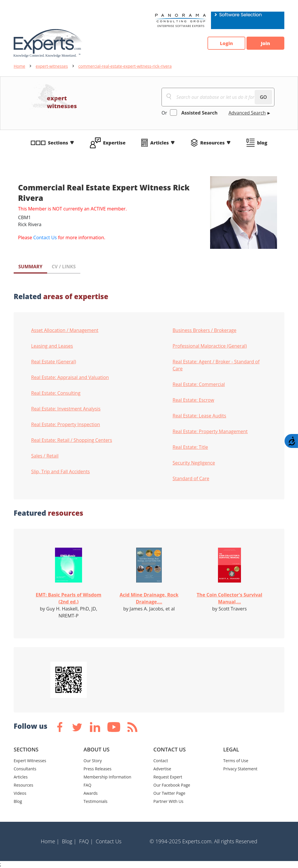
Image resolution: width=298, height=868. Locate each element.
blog (262, 143)
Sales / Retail (45, 456)
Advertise (162, 769)
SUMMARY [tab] (30, 267)
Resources (212, 143)
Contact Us (45, 237)
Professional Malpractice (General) (210, 346)
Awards (91, 793)
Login (226, 43)
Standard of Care (191, 478)
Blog (18, 801)
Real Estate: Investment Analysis (66, 409)
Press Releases (97, 769)
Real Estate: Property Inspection (66, 424)
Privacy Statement (240, 769)
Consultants (25, 769)
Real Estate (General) (54, 362)
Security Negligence (194, 463)
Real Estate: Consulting (56, 393)
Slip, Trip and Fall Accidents (61, 471)
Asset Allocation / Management (65, 330)
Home (19, 66)
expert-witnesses (52, 66)
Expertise (114, 143)
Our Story (93, 761)
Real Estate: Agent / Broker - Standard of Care (216, 365)
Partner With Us (168, 801)
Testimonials (95, 801)
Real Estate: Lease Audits (199, 416)
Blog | (69, 841)
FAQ (87, 785)
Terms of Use (236, 761)
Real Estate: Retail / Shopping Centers (72, 440)
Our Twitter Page (169, 793)
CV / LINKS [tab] (64, 267)
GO (263, 97)
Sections (58, 143)
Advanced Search (247, 113)
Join (265, 43)
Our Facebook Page (172, 785)
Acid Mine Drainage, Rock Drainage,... (149, 598)
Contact (161, 761)
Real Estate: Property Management (210, 431)
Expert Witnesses (30, 761)
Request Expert (168, 777)
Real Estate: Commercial (199, 384)
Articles (159, 143)
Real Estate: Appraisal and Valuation (70, 377)
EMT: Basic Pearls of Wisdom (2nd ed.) (69, 598)
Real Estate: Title (190, 447)
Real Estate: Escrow (193, 400)
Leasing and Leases (52, 346)
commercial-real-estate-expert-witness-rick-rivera (125, 66)
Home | (50, 841)
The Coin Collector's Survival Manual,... (229, 598)
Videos (20, 793)
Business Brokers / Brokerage (204, 330)
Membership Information (107, 777)
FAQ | (86, 841)
